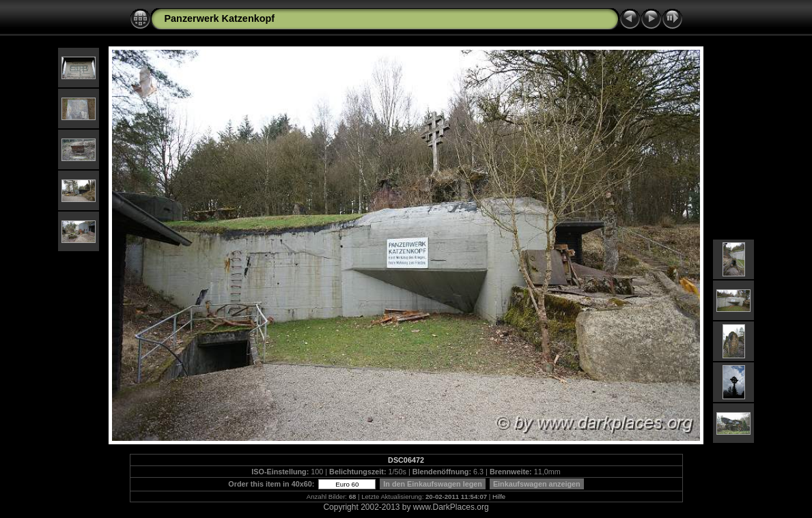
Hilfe (499, 497)
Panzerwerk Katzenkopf (220, 18)
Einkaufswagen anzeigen (537, 484)
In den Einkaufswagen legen (433, 484)
